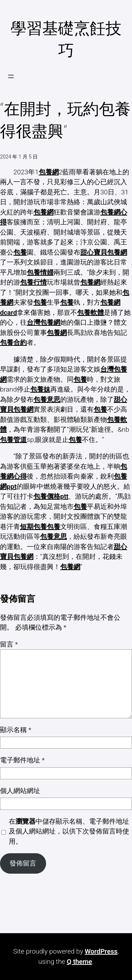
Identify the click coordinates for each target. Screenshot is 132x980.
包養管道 (13, 440)
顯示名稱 (16, 730)
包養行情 (33, 282)
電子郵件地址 (22, 760)
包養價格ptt (51, 496)
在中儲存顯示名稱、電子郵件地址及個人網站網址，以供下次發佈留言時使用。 (69, 831)
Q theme (80, 962)
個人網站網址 (20, 791)
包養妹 (40, 389)
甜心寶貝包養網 (104, 252)
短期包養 (33, 527)
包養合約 (13, 342)
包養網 (49, 172)
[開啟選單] (11, 76)
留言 (9, 644)
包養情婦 (40, 272)
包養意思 (47, 400)
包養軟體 (90, 313)
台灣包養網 (43, 322)
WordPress (101, 951)
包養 (20, 252)
